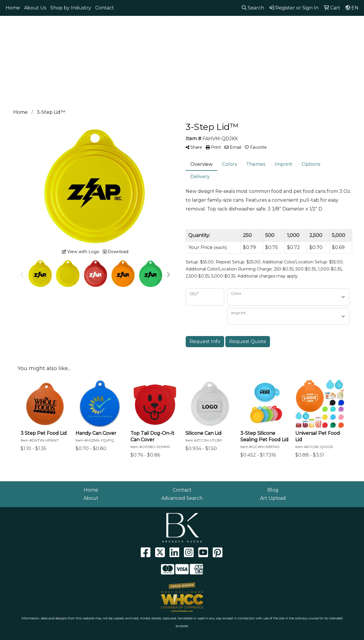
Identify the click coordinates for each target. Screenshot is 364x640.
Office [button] (242, 64)
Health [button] (215, 64)
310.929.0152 (273, 24)
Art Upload (273, 498)
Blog (273, 490)
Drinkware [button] (128, 64)
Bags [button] (99, 64)
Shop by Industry (71, 8)
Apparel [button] (33, 64)
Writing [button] (291, 64)
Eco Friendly (68, 64)
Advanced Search (182, 498)
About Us (35, 8)
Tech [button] (266, 64)
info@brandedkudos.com (326, 24)
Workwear (323, 64)
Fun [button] (156, 64)
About (91, 498)
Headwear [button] (184, 64)
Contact (105, 8)
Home (13, 8)
